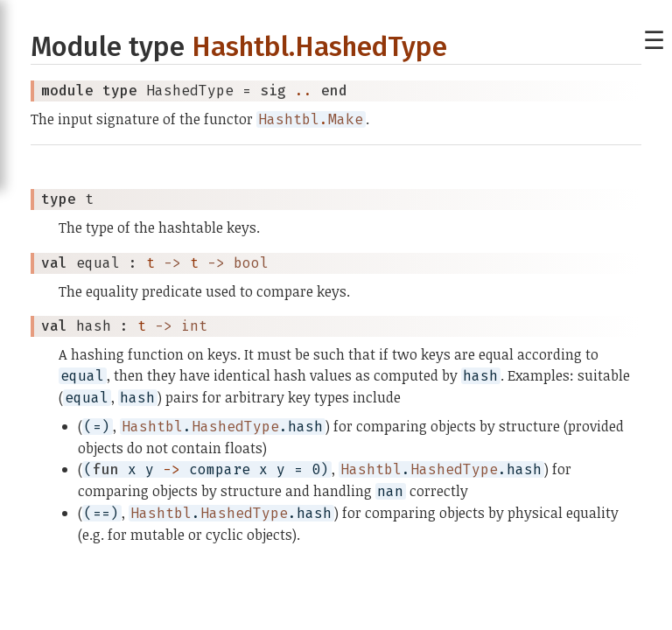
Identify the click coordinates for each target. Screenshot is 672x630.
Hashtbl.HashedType (319, 47)
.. (304, 91)
